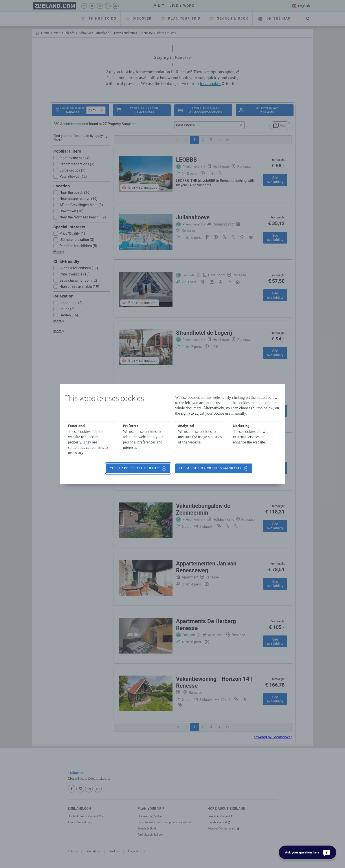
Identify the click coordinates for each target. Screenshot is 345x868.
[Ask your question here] (307, 852)
